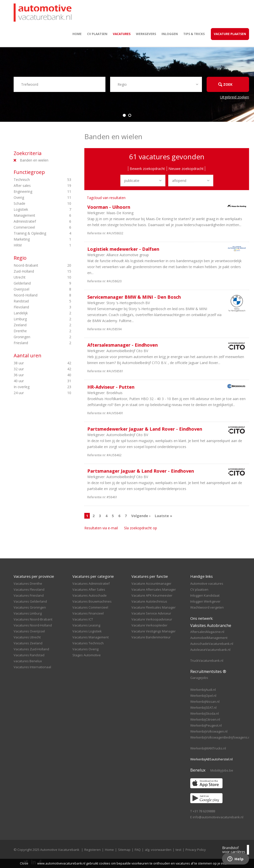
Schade (36, 204)
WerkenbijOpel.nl (203, 696)
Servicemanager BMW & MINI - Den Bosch (134, 297)
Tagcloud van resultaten (106, 198)
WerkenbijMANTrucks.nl (208, 748)
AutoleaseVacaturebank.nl (210, 650)
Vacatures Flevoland (29, 589)
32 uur (36, 369)
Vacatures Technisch (88, 643)
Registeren (93, 850)
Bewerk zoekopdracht (147, 169)
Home (77, 34)
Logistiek (36, 209)
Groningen (36, 337)
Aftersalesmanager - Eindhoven (123, 345)
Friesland (36, 343)
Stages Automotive (87, 655)
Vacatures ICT (83, 619)
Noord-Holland (36, 295)
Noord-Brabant (36, 265)
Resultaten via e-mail (101, 528)
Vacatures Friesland (29, 595)
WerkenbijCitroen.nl (205, 719)
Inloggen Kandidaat (205, 595)
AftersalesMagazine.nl (207, 632)
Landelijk (36, 313)
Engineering (36, 192)
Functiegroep (29, 172)
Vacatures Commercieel (90, 607)
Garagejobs (199, 678)
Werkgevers (146, 34)
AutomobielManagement (209, 638)
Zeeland (36, 325)
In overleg (36, 387)
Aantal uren (28, 355)
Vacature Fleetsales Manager (154, 607)
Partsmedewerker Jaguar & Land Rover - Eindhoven (145, 429)
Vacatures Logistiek (87, 631)
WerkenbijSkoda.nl (205, 713)
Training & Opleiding (36, 233)
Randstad (36, 301)
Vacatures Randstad (29, 655)
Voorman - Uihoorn (109, 207)
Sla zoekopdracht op (141, 528)
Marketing (36, 239)
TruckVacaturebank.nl (207, 661)
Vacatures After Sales (89, 589)
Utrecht (36, 277)
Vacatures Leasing (86, 625)
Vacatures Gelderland (30, 601)
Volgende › (141, 516)
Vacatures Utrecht (27, 637)
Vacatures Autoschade (90, 595)
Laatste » (163, 516)
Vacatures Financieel (88, 613)
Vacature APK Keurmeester (152, 595)
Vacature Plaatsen (230, 34)
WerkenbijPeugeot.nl (206, 725)
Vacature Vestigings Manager (154, 631)
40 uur (36, 381)
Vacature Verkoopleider (149, 625)
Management (36, 215)
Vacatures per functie (150, 576)
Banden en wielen (34, 160)
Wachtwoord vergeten (207, 607)
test (178, 850)
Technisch (36, 180)
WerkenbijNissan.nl (205, 702)
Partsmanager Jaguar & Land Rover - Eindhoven (141, 471)
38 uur (36, 363)
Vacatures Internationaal (32, 667)
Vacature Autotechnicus (149, 601)
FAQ (138, 850)
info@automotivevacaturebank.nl (218, 817)
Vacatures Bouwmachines (92, 601)
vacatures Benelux (28, 661)
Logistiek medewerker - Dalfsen (123, 249)
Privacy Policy (196, 850)
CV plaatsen (97, 34)
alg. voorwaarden (158, 850)
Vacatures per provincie (34, 576)
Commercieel (36, 227)
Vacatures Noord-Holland (33, 625)
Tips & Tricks (194, 34)
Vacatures (122, 34)
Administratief (36, 221)
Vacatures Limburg (28, 613)
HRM (36, 245)
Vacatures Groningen (30, 607)
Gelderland (36, 283)
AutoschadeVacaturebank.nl (212, 644)
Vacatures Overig (85, 649)
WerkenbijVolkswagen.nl (209, 731)
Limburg (36, 319)
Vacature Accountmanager (151, 583)
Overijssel (36, 289)
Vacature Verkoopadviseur (152, 619)
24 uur (36, 393)
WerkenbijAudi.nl (203, 690)
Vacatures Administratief (91, 583)
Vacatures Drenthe (28, 583)
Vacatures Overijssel (29, 631)
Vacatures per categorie (93, 576)
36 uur (36, 375)
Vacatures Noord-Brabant (33, 619)
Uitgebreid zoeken (235, 97)
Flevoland (36, 307)
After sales (36, 186)
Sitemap (124, 850)
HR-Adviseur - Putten (111, 387)
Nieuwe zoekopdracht (186, 169)
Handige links (202, 576)
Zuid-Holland (36, 271)
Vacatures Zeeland (28, 643)
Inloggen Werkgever (205, 601)
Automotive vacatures (207, 583)
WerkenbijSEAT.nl (203, 707)
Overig (36, 198)
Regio (20, 258)
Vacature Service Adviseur (151, 613)
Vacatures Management (91, 637)
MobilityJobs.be (222, 770)
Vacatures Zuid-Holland (31, 649)
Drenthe (36, 331)
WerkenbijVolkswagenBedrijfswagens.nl (221, 737)
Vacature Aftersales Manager (154, 589)
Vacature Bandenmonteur (151, 637)
